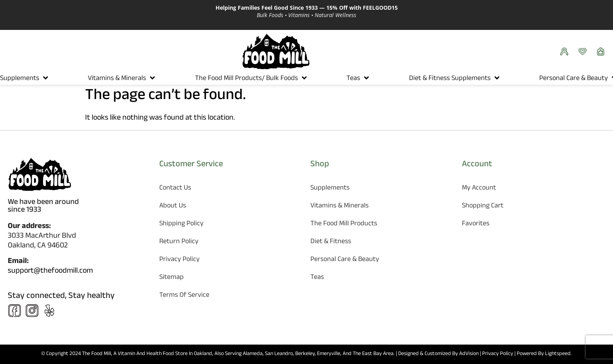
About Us (173, 206)
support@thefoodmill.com (50, 272)
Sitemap (172, 278)
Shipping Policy (181, 224)
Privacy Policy (179, 260)
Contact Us (175, 189)
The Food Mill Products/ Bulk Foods (246, 79)
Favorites (476, 224)
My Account (479, 189)
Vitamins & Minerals (117, 79)
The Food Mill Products (344, 224)
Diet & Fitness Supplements (450, 79)
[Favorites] (584, 51)
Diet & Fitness (331, 242)
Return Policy (179, 242)
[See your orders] (566, 51)
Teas (353, 79)
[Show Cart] (603, 51)
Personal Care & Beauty (574, 79)
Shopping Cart (483, 206)
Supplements (20, 79)
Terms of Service (184, 296)
